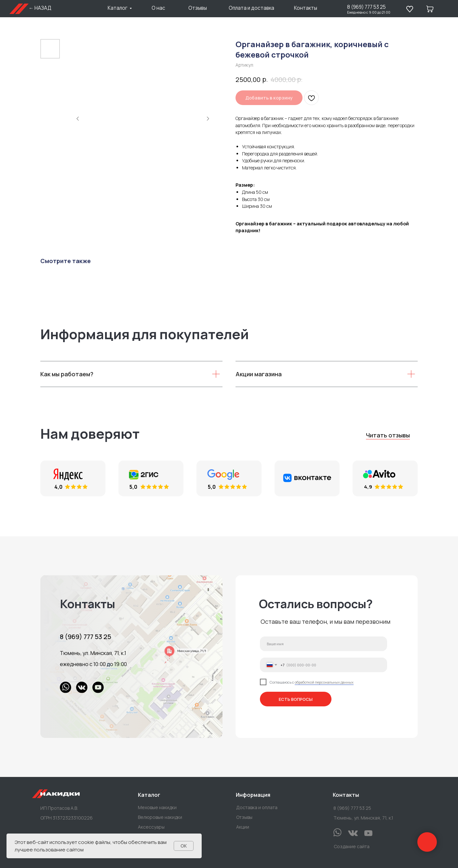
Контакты (306, 8)
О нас (158, 8)
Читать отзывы (388, 435)
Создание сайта (352, 846)
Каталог (118, 8)
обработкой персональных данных (324, 682)
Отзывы (198, 8)
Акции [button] (243, 827)
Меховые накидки (157, 807)
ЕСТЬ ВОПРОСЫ (296, 699)
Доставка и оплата (257, 807)
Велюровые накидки (160, 817)
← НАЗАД (40, 8)
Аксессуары (151, 827)
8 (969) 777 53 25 (366, 7)
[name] (323, 644)
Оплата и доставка (251, 8)
